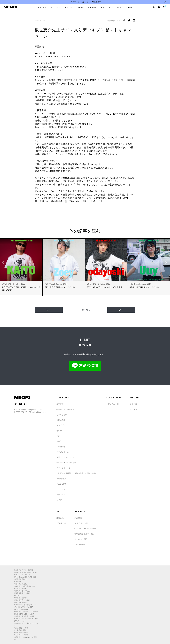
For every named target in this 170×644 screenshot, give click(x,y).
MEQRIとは (61, 523)
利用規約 (78, 518)
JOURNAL (92, 7)
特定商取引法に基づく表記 (85, 529)
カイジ (59, 500)
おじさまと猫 (62, 415)
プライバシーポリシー (83, 523)
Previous (4, 263)
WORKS (81, 7)
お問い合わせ (80, 545)
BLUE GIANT (62, 484)
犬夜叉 (59, 441)
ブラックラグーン (64, 468)
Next (166, 263)
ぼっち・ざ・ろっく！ (65, 409)
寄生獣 (59, 431)
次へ (121, 310)
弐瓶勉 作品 (61, 479)
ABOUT (129, 7)
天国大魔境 (61, 420)
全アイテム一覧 (112, 404)
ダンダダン (61, 425)
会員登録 (134, 404)
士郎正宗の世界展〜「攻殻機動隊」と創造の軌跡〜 (77, 473)
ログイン (134, 409)
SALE (111, 7)
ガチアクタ (61, 495)
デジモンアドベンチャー (66, 463)
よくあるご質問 (81, 539)
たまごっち (61, 489)
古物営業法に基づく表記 (84, 534)
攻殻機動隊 (61, 447)
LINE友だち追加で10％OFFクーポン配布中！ (68, 2)
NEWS (120, 7)
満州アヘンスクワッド (65, 457)
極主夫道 (60, 404)
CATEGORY (69, 7)
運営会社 (60, 518)
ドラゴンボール (63, 452)
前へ (49, 310)
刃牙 (58, 436)
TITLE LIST (56, 7)
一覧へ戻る (85, 310)
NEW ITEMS (42, 7)
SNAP (102, 7)
